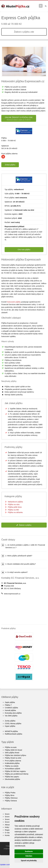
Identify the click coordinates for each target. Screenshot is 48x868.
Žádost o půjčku (24, 525)
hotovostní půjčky (14, 302)
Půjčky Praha (10, 793)
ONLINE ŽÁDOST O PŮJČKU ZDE (19, 119)
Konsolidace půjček (12, 769)
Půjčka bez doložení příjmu (15, 755)
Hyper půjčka (10, 726)
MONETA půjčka (11, 731)
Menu (43, 6)
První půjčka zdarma (13, 761)
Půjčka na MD (13, 510)
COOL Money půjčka (13, 723)
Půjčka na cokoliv (12, 766)
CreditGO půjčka (11, 708)
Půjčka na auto (11, 747)
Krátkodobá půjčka (12, 763)
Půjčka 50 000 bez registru (15, 771)
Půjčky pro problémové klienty (17, 774)
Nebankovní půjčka (15, 502)
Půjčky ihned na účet (13, 758)
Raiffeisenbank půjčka (13, 734)
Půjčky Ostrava (11, 801)
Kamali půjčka (10, 710)
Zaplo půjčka (10, 702)
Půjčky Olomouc (11, 798)
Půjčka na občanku (15, 512)
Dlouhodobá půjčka (12, 779)
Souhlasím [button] (29, 851)
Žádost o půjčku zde (24, 32)
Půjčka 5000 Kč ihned (13, 750)
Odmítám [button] (29, 856)
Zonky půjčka (10, 721)
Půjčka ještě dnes (15, 507)
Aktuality (8, 825)
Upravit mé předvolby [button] (29, 861)
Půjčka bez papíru (12, 777)
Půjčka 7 (8, 705)
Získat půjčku (10, 165)
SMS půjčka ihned (12, 753)
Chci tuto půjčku (24, 250)
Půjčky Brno (10, 795)
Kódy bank (9, 827)
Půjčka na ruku (14, 504)
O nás (7, 833)
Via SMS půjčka (11, 716)
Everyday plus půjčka (13, 713)
